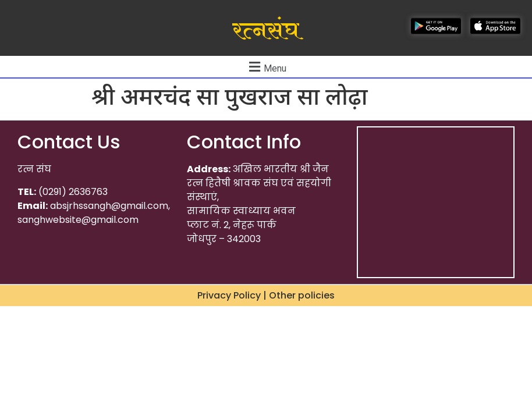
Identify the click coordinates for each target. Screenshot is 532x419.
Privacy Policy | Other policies (266, 295)
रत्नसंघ (266, 31)
